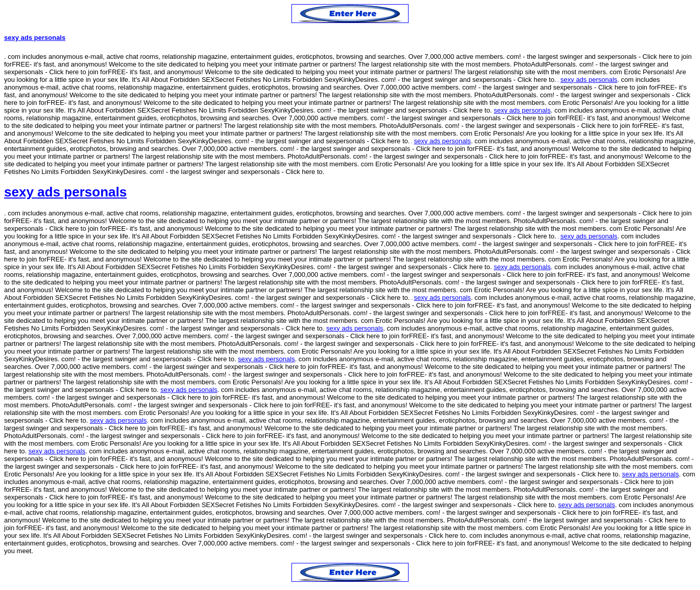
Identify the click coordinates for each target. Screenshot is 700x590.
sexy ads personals (35, 38)
